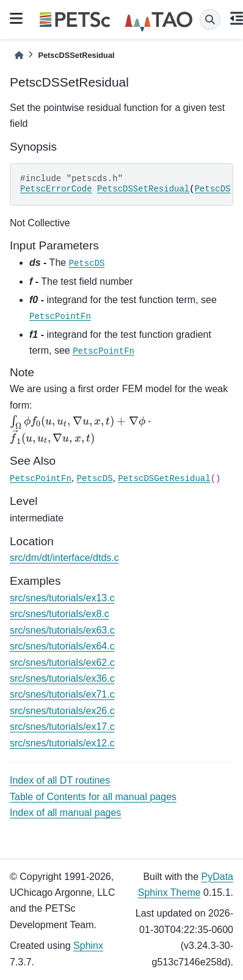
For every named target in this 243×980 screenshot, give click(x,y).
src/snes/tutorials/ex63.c (62, 630)
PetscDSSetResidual (143, 189)
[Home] (19, 55)
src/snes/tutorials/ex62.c (62, 663)
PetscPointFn (60, 317)
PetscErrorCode (56, 189)
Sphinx (88, 946)
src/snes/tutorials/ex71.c (62, 694)
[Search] (210, 20)
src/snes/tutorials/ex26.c (62, 711)
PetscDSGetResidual (164, 479)
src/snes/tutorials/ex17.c (62, 727)
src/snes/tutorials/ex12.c (62, 743)
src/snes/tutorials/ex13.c (62, 598)
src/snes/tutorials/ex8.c (60, 614)
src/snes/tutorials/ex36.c (62, 678)
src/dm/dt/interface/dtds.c (64, 558)
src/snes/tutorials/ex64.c (62, 646)
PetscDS (213, 189)
